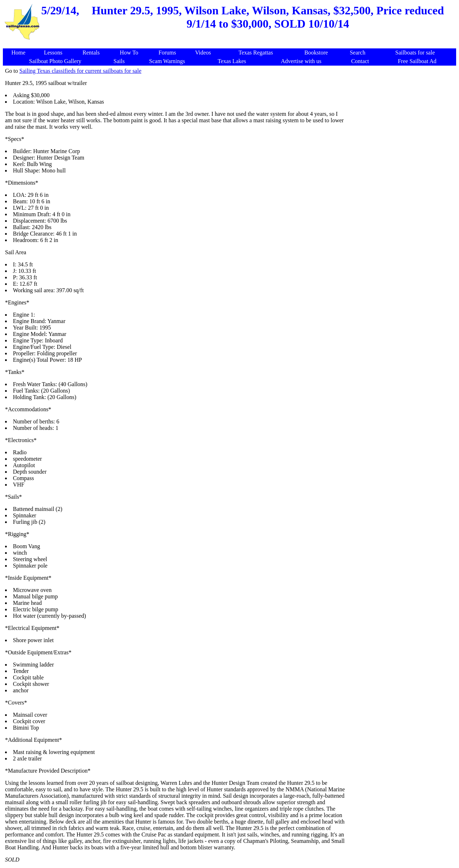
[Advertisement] (231, 45)
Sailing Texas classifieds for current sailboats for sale (80, 71)
